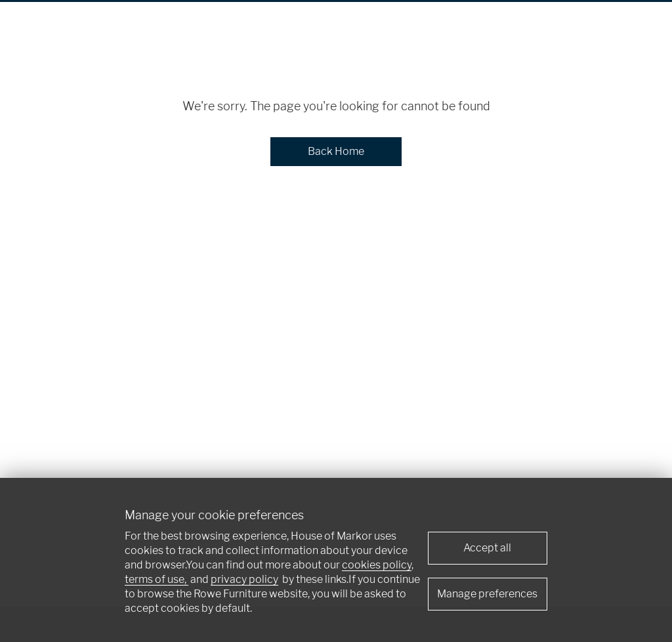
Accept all (487, 548)
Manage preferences (487, 594)
